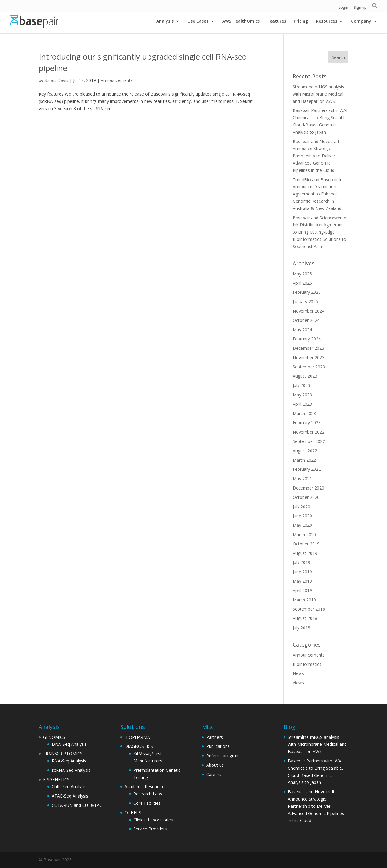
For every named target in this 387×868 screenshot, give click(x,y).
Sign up (360, 8)
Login (343, 8)
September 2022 (309, 441)
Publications (218, 746)
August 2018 (305, 618)
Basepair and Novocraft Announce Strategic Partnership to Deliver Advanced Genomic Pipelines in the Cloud (316, 156)
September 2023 (309, 367)
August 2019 (305, 553)
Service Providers (150, 829)
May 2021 (302, 478)
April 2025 (302, 283)
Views (298, 683)
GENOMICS (54, 737)
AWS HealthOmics (241, 21)
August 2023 (305, 376)
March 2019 (304, 600)
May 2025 (302, 274)
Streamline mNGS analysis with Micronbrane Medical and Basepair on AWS (318, 94)
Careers (214, 774)
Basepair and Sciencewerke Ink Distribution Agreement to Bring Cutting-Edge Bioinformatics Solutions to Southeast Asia (319, 232)
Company (361, 21)
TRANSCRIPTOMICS (63, 753)
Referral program (223, 756)
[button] (375, 7)
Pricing (301, 21)
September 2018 (309, 609)
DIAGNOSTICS (139, 746)
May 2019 (302, 581)
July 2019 (301, 562)
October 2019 (306, 544)
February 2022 (307, 469)
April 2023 (302, 404)
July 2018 (301, 628)
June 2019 (302, 572)
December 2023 (308, 348)
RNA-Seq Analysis (69, 761)
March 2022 (304, 460)
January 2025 (305, 301)
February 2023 (307, 423)
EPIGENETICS (56, 780)
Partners (215, 737)
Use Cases (198, 21)
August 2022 (305, 451)
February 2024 (307, 339)
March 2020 (304, 534)
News (298, 673)
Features (277, 21)
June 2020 (302, 516)
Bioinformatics (307, 664)
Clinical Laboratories (153, 820)
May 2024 (302, 330)
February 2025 (307, 292)
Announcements (117, 80)
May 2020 (302, 525)
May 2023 (302, 395)
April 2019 (302, 590)
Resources (327, 21)
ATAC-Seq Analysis (70, 796)
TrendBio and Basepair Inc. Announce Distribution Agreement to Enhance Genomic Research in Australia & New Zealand (319, 194)
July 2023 (301, 385)
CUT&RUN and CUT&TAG (77, 805)
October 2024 (306, 320)
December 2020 (308, 488)
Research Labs (148, 794)
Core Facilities (147, 803)
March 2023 (304, 413)
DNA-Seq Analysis (69, 744)
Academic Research (144, 786)
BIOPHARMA (137, 737)
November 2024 (309, 311)
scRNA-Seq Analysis (71, 770)
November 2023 (309, 357)
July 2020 (301, 507)
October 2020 (306, 497)
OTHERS (133, 812)
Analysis (165, 21)
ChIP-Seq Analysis (69, 786)
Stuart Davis (56, 80)
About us (215, 765)
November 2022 (309, 432)
